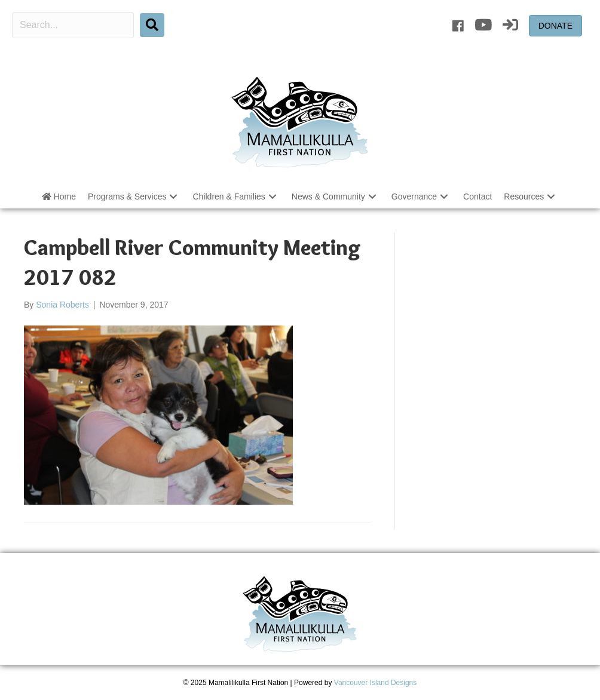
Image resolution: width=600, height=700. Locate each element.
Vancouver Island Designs (376, 683)
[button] (173, 196)
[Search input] (73, 25)
